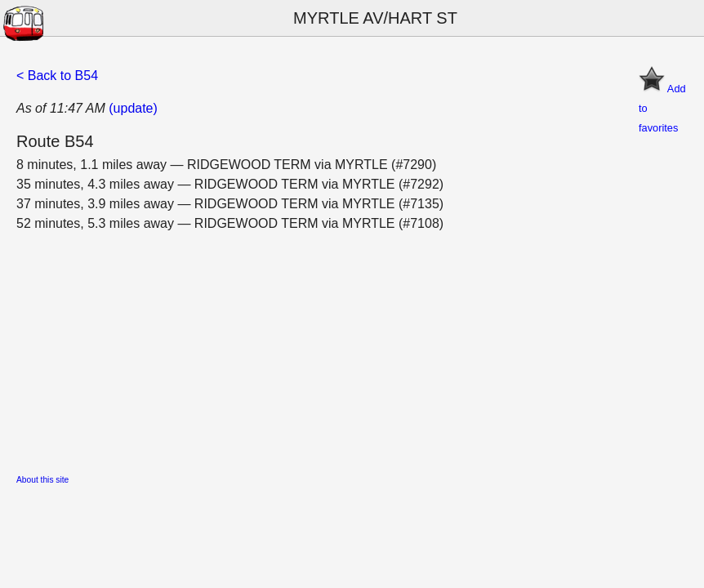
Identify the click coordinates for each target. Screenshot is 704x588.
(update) (133, 108)
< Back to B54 (57, 76)
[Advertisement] (352, 348)
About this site (42, 480)
